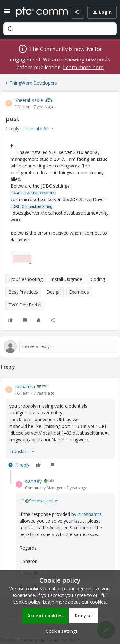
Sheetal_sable (29, 100)
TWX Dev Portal (25, 305)
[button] (7, 13)
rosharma (25, 386)
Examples (79, 292)
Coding (98, 279)
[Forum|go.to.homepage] (37, 12)
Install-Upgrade (67, 279)
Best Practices (23, 292)
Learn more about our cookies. (75, 602)
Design (54, 292)
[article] (60, 427)
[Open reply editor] (60, 346)
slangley (33, 481)
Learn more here (83, 67)
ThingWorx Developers (33, 83)
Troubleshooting (25, 279)
